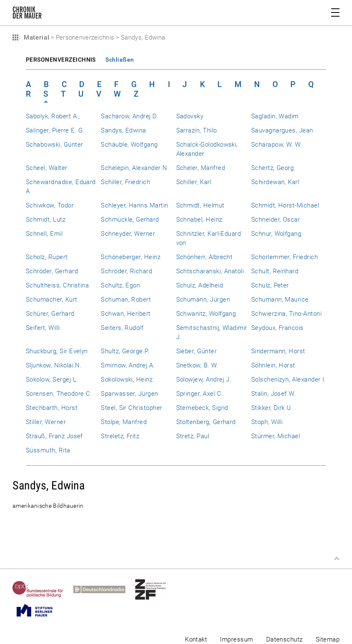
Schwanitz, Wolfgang (206, 314)
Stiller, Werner (46, 422)
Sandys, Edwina (124, 130)
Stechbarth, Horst (52, 408)
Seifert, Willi (43, 328)
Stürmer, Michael (276, 436)
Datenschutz (285, 639)
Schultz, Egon (120, 285)
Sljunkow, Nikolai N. (54, 365)
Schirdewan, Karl (275, 182)
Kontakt (196, 639)
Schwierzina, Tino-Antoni (286, 314)
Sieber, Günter (197, 351)
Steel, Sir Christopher (131, 408)
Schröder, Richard (126, 271)
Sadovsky (190, 116)
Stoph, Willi (267, 422)
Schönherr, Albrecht (205, 257)
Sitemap (328, 639)
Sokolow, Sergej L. (52, 379)
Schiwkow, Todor (50, 205)
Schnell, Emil (44, 234)
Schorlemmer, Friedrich (285, 257)
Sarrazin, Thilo (197, 130)
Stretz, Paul (193, 436)
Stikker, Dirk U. (272, 408)
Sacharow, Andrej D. (130, 116)
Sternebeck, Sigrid (202, 408)
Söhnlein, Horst (273, 365)
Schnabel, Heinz (199, 220)
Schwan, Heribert (126, 314)
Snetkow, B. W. (197, 365)
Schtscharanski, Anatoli (210, 271)
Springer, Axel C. (200, 394)
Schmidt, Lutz (46, 220)
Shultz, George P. (125, 351)
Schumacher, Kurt (52, 300)
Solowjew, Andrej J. (204, 379)
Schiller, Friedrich (125, 182)
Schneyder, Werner (128, 234)
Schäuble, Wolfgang (129, 145)
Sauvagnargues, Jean (282, 130)
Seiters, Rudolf (122, 328)
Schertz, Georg (273, 168)
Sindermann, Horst (278, 351)
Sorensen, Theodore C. (59, 394)
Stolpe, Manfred (124, 422)
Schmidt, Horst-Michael (285, 205)
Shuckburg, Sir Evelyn (57, 351)
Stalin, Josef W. (274, 394)
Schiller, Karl (194, 182)
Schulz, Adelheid (200, 285)
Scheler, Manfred (201, 168)
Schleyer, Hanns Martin (134, 205)
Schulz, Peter (270, 285)
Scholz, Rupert (47, 257)
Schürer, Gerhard (50, 314)
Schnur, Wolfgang (276, 234)
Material (35, 37)
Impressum (236, 639)
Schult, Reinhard (275, 271)
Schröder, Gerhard (52, 271)
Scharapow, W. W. (277, 145)
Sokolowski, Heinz (127, 379)
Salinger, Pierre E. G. (55, 130)
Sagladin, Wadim (275, 116)
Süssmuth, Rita (48, 450)
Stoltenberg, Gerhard (206, 422)
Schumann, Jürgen (203, 300)
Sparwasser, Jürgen (129, 394)
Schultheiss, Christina (57, 285)
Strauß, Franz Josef (54, 436)
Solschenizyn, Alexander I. (289, 379)
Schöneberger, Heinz (131, 257)
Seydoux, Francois (277, 328)
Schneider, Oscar (276, 220)
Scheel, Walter (47, 168)
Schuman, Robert (126, 300)
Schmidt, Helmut (200, 205)
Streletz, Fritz (120, 436)
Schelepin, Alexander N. (135, 168)
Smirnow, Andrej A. (128, 365)
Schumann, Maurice (280, 300)
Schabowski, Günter (54, 145)
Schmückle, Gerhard (130, 220)
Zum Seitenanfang (337, 559)
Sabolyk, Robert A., (53, 116)
